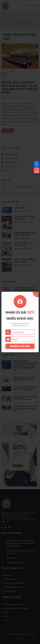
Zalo (37, 166)
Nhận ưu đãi (20, 346)
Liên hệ (37, 172)
